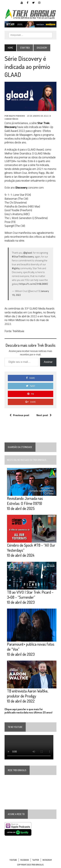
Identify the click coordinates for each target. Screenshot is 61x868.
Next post (44, 415)
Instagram (47, 860)
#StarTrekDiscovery (23, 257)
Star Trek (25, 48)
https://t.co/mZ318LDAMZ (34, 284)
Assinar (48, 362)
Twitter (36, 860)
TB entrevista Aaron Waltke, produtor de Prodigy (28, 693)
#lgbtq (16, 268)
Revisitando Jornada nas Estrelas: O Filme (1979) (25, 501)
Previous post (19, 415)
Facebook (25, 860)
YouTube (13, 860)
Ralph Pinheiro (17, 116)
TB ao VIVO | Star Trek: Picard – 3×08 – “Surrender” (30, 595)
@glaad (28, 253)
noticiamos (21, 123)
